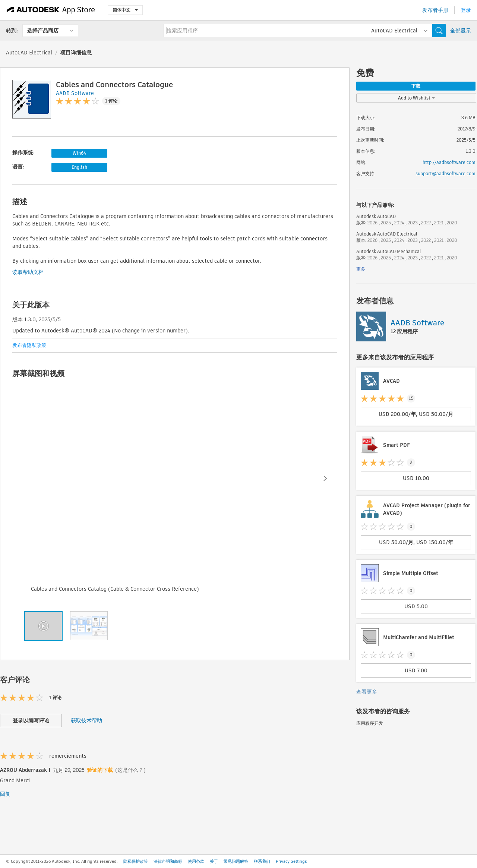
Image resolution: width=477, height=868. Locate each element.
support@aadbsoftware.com (446, 173)
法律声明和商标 (168, 861)
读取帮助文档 (28, 272)
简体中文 (125, 10)
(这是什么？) (130, 770)
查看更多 (367, 692)
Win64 (79, 153)
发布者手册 (435, 10)
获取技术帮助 (86, 720)
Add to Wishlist (416, 98)
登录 (466, 10)
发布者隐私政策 (29, 345)
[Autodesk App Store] (51, 10)
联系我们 (262, 861)
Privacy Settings (291, 861)
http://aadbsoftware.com (449, 162)
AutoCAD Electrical (29, 53)
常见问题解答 (236, 861)
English (79, 167)
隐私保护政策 (136, 861)
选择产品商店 (43, 31)
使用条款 (196, 861)
